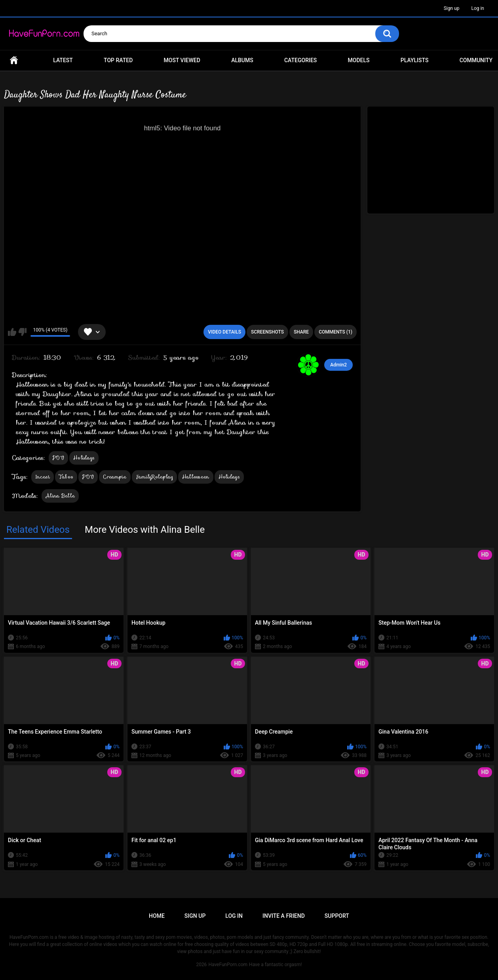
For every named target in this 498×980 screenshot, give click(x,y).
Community (476, 60)
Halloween (196, 477)
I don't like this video (22, 332)
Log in (478, 8)
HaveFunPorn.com (228, 965)
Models (359, 60)
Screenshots (267, 332)
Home (14, 60)
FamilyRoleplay (154, 477)
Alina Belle (60, 496)
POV (58, 458)
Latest (63, 60)
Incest (43, 477)
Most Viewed (182, 60)
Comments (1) (335, 332)
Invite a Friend (284, 916)
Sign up (452, 8)
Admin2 (338, 365)
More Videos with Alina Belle (145, 530)
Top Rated (118, 60)
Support (337, 916)
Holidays (84, 458)
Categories (300, 60)
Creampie (115, 477)
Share (301, 332)
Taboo (66, 477)
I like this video (12, 332)
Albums (242, 60)
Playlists (415, 60)
